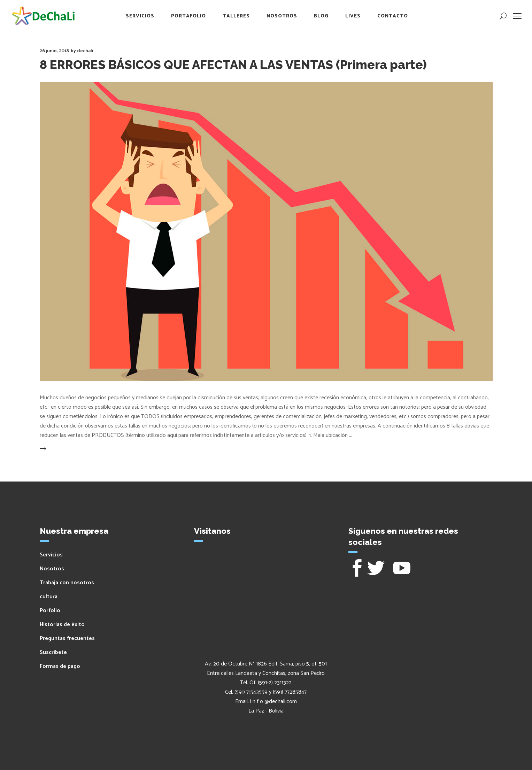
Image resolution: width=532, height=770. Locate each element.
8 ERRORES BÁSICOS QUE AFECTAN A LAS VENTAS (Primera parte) (233, 65)
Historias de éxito (62, 625)
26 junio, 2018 (54, 51)
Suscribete (53, 652)
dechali (85, 51)
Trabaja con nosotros (67, 583)
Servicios (51, 555)
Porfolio (50, 611)
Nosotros (52, 569)
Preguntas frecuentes (67, 638)
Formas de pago (60, 666)
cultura (49, 597)
